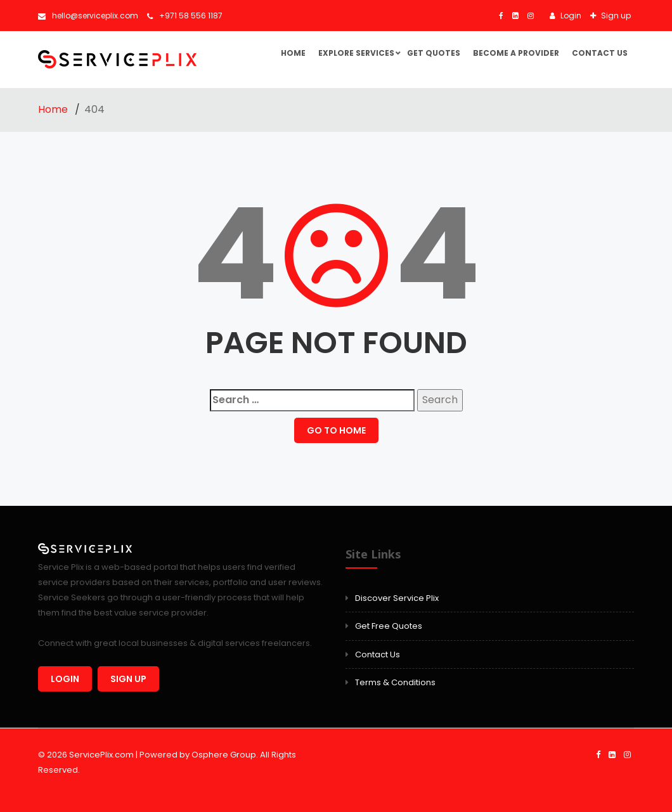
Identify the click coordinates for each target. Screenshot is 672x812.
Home (293, 53)
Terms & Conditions (395, 682)
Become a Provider (516, 53)
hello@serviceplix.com (88, 16)
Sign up (615, 16)
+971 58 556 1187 (185, 16)
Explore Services (356, 53)
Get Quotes (434, 53)
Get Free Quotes (389, 626)
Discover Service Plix (397, 598)
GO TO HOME (336, 430)
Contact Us (600, 53)
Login (570, 16)
